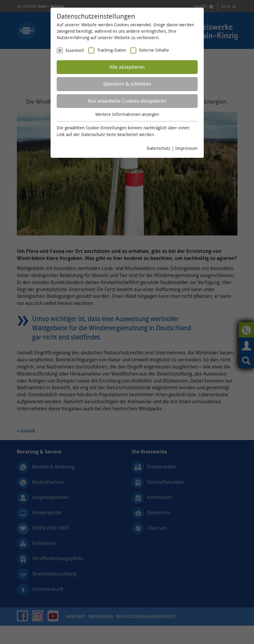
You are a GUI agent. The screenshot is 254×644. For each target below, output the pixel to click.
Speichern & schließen (127, 84)
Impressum (186, 148)
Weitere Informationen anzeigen (127, 114)
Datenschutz (159, 148)
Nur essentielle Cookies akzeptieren (127, 101)
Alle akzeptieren (127, 67)
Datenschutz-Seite (99, 134)
